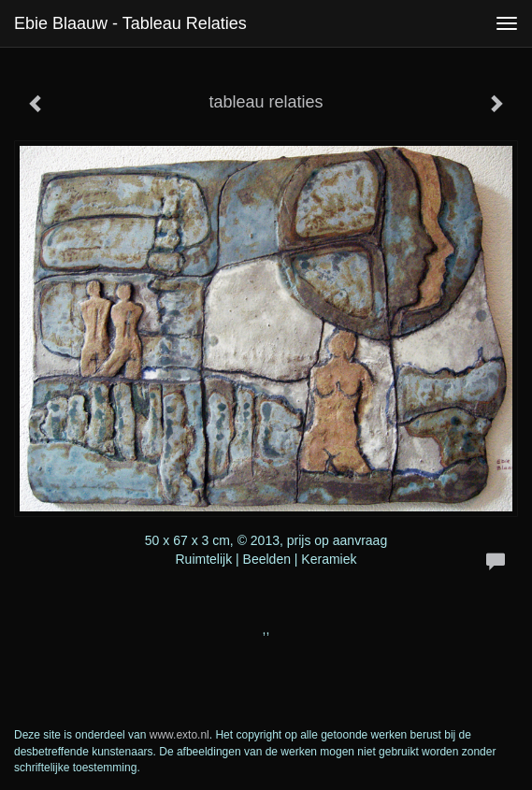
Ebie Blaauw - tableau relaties (130, 23)
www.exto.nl (180, 735)
